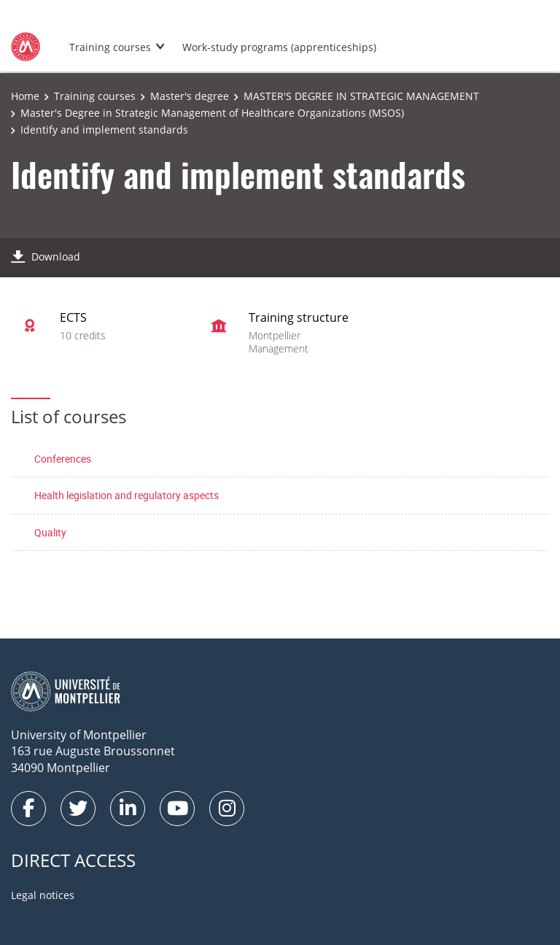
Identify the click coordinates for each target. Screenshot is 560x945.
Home (25, 96)
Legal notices (43, 895)
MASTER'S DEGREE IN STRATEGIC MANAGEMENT (361, 96)
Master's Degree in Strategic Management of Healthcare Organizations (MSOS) (212, 113)
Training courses (110, 47)
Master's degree (190, 96)
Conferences (63, 459)
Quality (50, 532)
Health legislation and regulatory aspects (127, 495)
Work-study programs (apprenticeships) (279, 47)
